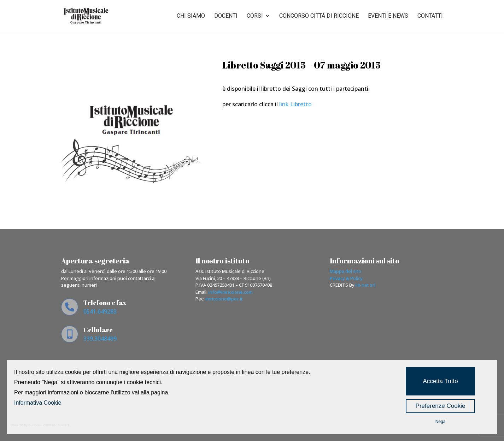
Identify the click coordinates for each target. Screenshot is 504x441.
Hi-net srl (365, 285)
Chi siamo (191, 16)
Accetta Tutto (440, 381)
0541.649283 (100, 311)
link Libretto (295, 104)
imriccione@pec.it (224, 299)
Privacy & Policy (346, 278)
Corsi (255, 16)
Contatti (430, 16)
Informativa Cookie (38, 403)
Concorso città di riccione (319, 16)
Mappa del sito (345, 271)
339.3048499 (100, 339)
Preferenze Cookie (441, 406)
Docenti (226, 16)
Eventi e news (388, 16)
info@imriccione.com (231, 292)
